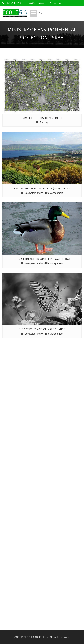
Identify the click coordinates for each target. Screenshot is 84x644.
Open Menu (33, 13)
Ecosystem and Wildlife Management (44, 193)
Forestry (44, 122)
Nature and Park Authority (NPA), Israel (42, 188)
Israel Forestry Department (42, 118)
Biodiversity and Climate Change (42, 329)
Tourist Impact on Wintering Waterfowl (42, 259)
